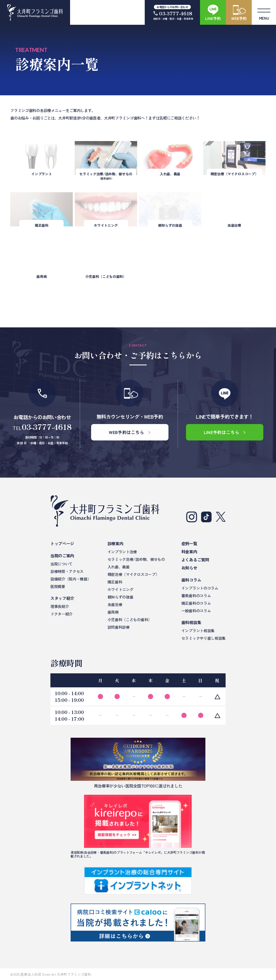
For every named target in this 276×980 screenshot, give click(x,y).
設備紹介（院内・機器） (71, 579)
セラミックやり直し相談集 (203, 638)
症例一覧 (189, 543)
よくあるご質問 (195, 560)
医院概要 (58, 586)
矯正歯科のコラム (196, 603)
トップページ (62, 543)
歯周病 (113, 612)
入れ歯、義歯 (119, 567)
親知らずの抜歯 (120, 597)
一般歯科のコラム (196, 611)
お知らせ (189, 568)
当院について (61, 564)
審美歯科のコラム (196, 596)
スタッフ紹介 (62, 598)
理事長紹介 (60, 606)
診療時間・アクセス (67, 571)
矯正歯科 (115, 582)
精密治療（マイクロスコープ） (133, 574)
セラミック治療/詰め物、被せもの (136, 559)
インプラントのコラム (200, 588)
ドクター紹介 (61, 614)
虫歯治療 (115, 604)
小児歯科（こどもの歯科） (130, 619)
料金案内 (189, 552)
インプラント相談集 (198, 631)
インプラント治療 (122, 552)
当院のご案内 (62, 556)
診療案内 (115, 543)
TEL (42, 427)
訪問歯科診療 (119, 627)
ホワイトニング (120, 589)
